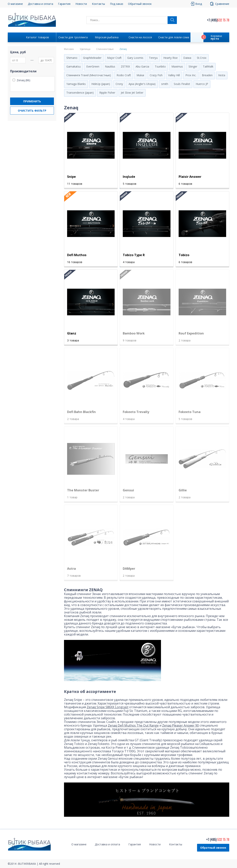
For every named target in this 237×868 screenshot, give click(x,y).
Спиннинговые (105, 49)
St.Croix (202, 58)
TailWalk (208, 66)
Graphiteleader (92, 58)
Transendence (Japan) (80, 93)
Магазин (69, 49)
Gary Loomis (135, 58)
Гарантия (64, 4)
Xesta (222, 75)
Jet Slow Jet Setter (132, 93)
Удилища (85, 49)
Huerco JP (202, 84)
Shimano (72, 58)
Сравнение (222, 4)
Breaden (207, 75)
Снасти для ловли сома (174, 37)
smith (165, 84)
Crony (119, 84)
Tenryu (153, 58)
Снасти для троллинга (73, 37)
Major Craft (114, 58)
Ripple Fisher (107, 93)
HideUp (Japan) (101, 84)
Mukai (140, 75)
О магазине (15, 4)
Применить (32, 101)
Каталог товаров (37, 37)
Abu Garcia (142, 66)
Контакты (98, 4)
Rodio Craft (124, 75)
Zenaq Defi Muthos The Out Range (133, 725)
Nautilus (110, 66)
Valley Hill (174, 75)
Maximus (177, 66)
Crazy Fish (156, 75)
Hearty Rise (170, 58)
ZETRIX (125, 66)
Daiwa (187, 58)
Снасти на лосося (140, 37)
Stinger (193, 66)
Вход (199, 4)
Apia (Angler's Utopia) (142, 84)
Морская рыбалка (107, 37)
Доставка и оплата (41, 4)
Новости (81, 4)
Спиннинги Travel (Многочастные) (89, 75)
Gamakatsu (74, 66)
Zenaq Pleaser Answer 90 (180, 725)
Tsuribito (160, 66)
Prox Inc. (191, 75)
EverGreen (93, 66)
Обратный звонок (140, 4)
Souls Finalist (182, 84)
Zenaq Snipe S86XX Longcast (108, 707)
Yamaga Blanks (76, 84)
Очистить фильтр (32, 111)
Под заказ (117, 4)
